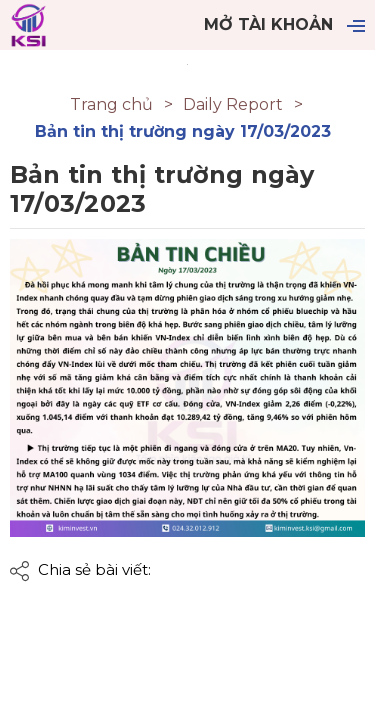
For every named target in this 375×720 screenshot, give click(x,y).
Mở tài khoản (268, 24)
